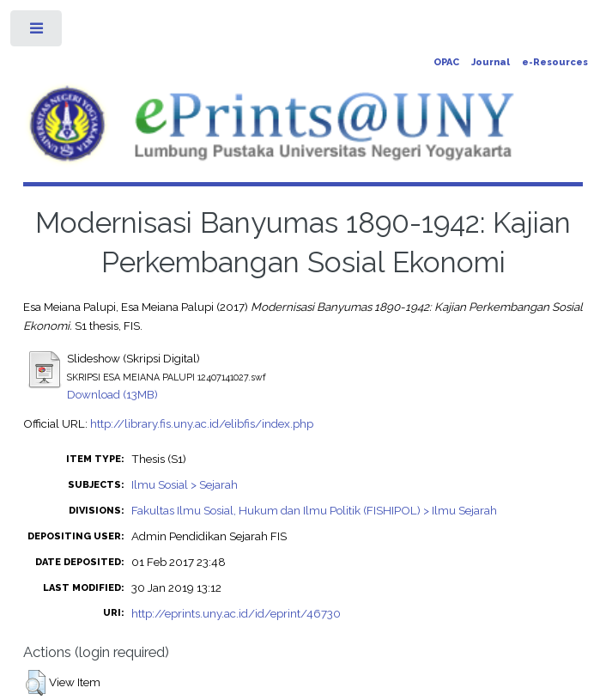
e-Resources (555, 62)
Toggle (37, 32)
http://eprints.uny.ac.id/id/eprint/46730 (236, 613)
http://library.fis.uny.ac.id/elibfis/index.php (202, 423)
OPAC (446, 62)
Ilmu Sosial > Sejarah (185, 484)
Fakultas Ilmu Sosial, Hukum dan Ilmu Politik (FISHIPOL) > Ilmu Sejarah (314, 510)
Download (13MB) (112, 394)
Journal (491, 62)
